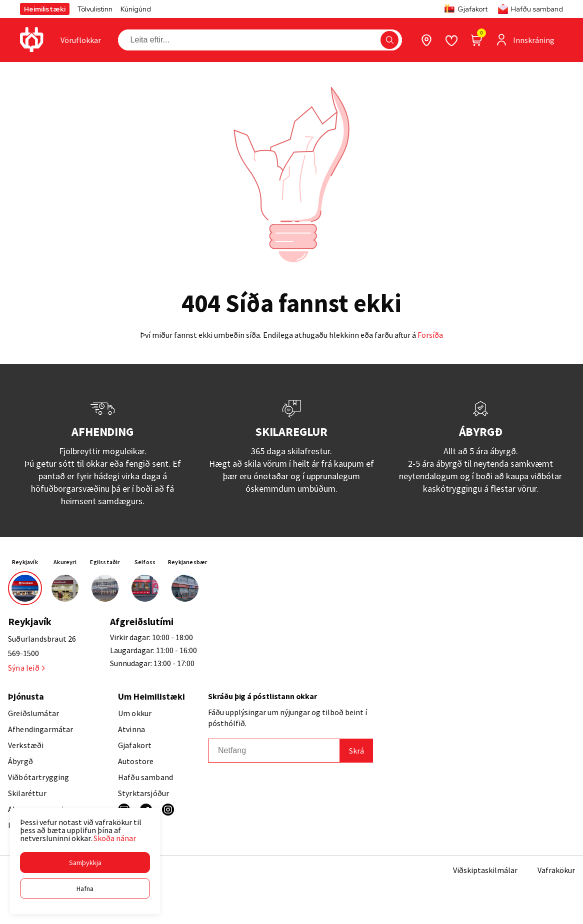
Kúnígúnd (136, 9)
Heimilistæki (45, 9)
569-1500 (23, 653)
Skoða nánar (115, 838)
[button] (85, 863)
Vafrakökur (556, 870)
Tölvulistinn (95, 9)
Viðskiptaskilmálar (485, 870)
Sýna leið (26, 668)
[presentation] (81, 40)
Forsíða (430, 335)
